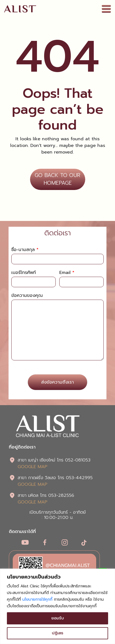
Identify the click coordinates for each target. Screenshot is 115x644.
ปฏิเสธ (57, 633)
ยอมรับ (58, 618)
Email (67, 273)
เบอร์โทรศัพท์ (24, 273)
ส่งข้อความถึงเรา (57, 382)
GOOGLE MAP (33, 467)
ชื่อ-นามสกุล (25, 250)
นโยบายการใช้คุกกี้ (37, 599)
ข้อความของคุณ (27, 296)
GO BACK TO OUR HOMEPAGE (57, 179)
